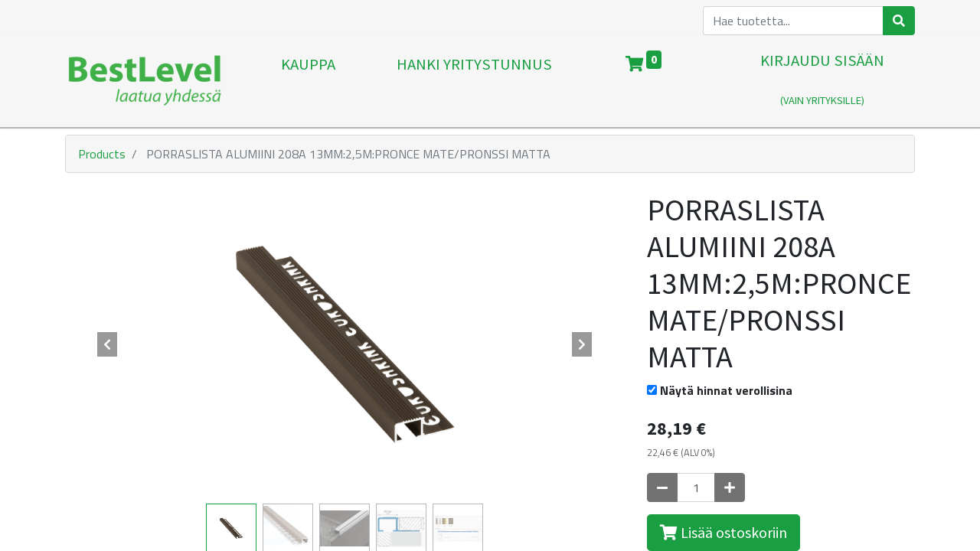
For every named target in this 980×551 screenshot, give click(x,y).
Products (102, 154)
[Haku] (899, 21)
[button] (107, 344)
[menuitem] (308, 81)
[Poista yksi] (662, 487)
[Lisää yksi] (730, 487)
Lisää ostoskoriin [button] (724, 532)
